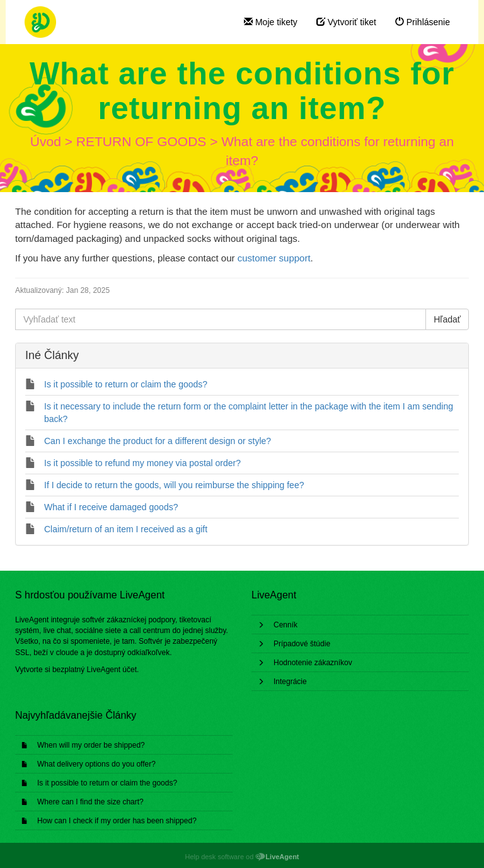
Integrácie (290, 682)
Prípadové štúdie (302, 644)
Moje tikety (271, 22)
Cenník (285, 625)
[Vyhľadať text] (221, 319)
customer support (274, 258)
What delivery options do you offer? (96, 764)
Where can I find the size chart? (90, 802)
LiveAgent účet (112, 670)
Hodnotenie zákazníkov (313, 663)
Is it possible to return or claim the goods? (107, 783)
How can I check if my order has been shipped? (117, 821)
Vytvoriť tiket (346, 22)
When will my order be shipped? (91, 745)
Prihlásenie (423, 22)
